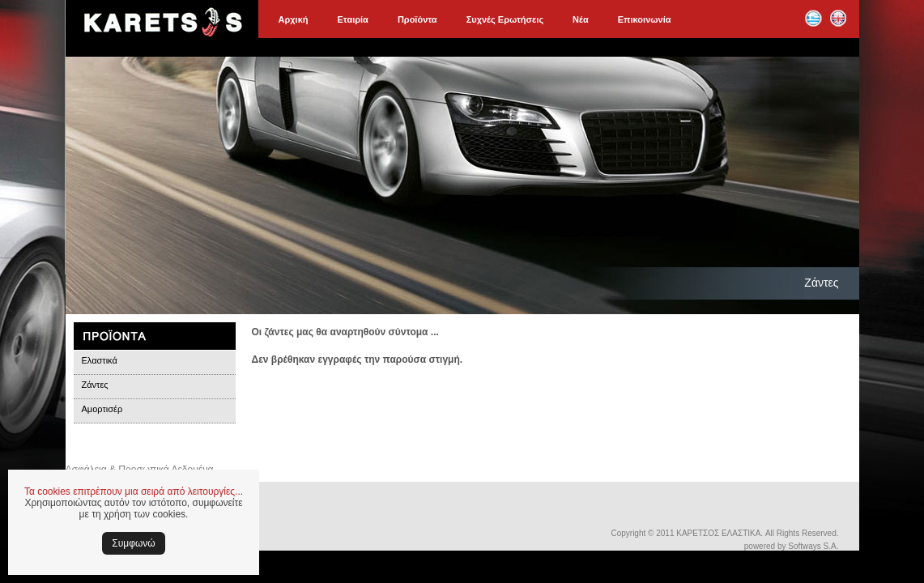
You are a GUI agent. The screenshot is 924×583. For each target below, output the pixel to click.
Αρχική (294, 19)
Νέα (581, 19)
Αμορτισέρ (102, 409)
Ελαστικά (100, 360)
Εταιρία (353, 19)
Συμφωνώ (133, 543)
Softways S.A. (813, 546)
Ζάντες (95, 385)
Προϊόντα (417, 19)
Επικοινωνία (645, 19)
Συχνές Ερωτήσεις (505, 19)
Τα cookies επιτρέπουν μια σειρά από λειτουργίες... (134, 492)
